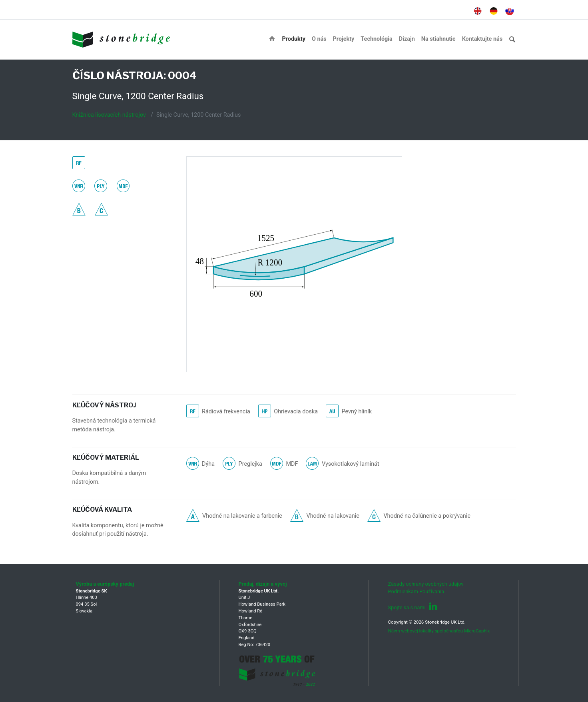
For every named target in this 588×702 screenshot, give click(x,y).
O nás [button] (319, 39)
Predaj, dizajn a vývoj (263, 584)
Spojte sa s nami (413, 607)
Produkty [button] (293, 39)
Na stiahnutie (439, 39)
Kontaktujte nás (482, 39)
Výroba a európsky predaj (105, 584)
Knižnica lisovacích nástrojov (109, 115)
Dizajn (407, 39)
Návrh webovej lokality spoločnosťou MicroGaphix (439, 631)
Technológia (376, 39)
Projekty (344, 39)
